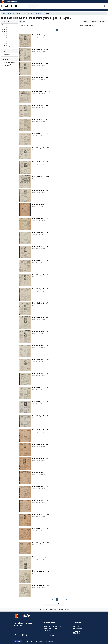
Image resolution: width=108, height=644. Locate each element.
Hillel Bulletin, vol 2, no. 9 (40, 303)
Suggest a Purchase (78, 629)
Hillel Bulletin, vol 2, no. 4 (40, 232)
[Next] (71, 30)
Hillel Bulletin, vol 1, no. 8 (40, 134)
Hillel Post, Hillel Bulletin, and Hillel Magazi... (33, 13)
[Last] (74, 30)
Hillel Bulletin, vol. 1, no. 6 (40, 106)
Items (39, 6)
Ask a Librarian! (18, 631)
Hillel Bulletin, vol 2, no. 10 (40, 317)
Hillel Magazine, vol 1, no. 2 (41, 571)
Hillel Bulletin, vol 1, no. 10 (40, 148)
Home (4, 13)
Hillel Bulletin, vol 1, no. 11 (40, 162)
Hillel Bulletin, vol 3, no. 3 (40, 430)
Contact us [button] (53, 603)
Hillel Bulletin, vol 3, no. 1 (40, 402)
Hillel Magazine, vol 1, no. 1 (41, 557)
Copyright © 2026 (39, 641)
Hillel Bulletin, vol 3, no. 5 (40, 458)
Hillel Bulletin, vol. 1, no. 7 (40, 120)
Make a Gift (76, 626)
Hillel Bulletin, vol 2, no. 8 (40, 289)
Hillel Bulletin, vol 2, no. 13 (40, 359)
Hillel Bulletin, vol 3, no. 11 (40, 529)
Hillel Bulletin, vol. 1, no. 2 (40, 49)
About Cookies (18, 641)
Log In (105, 2)
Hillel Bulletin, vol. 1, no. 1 (40, 35)
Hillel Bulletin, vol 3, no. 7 (40, 486)
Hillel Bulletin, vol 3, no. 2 (40, 416)
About (46, 6)
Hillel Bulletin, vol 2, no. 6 (40, 261)
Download (94, 21)
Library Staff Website (49, 636)
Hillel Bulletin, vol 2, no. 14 (40, 374)
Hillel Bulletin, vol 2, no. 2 (40, 204)
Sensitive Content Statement (8, 10)
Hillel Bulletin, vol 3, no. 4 (40, 444)
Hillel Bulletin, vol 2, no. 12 (40, 345)
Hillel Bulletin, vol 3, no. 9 (40, 501)
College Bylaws (50, 641)
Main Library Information (24, 623)
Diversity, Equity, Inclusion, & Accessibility (51, 630)
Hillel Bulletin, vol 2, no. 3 (40, 218)
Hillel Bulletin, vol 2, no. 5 (40, 247)
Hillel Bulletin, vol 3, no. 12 (40, 543)
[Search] (98, 6)
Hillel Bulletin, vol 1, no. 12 (40, 176)
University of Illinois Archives (14, 13)
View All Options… (10, 47)
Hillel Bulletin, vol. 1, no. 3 (40, 63)
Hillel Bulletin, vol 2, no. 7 (40, 275)
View (86, 21)
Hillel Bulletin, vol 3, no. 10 (40, 515)
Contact (102, 21)
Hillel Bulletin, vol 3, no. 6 (40, 472)
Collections (32, 6)
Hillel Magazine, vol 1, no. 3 (41, 585)
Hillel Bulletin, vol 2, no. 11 (40, 331)
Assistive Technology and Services (52, 626)
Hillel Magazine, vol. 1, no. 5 (41, 91)
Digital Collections (14, 6)
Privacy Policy (28, 641)
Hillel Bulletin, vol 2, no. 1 (40, 190)
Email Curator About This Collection (54, 605)
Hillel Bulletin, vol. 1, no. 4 (40, 77)
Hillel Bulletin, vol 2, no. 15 (40, 388)
